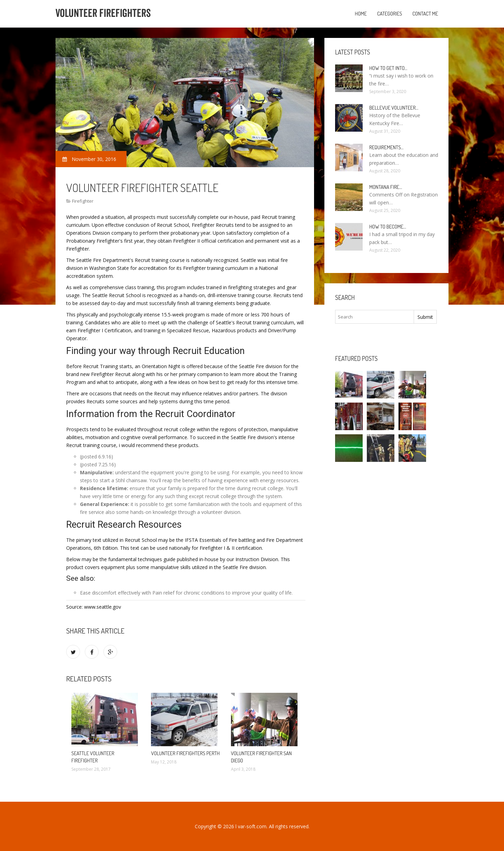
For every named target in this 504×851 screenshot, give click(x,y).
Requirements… (386, 147)
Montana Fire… (386, 187)
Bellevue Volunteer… (394, 108)
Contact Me (425, 14)
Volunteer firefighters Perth (185, 753)
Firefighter (83, 201)
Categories (390, 14)
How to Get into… (388, 68)
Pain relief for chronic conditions (188, 593)
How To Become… (388, 227)
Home (361, 14)
